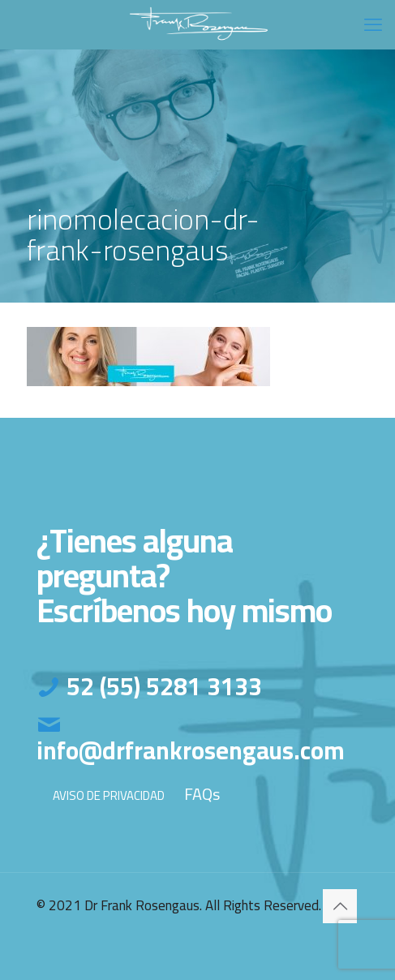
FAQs (202, 794)
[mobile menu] (373, 24)
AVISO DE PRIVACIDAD (109, 795)
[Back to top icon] (340, 906)
